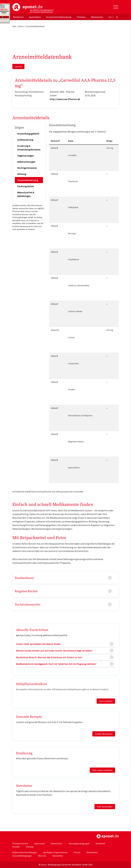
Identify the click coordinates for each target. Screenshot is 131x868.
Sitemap (30, 847)
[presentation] (117, 17)
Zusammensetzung (28, 180)
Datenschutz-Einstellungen (25, 852)
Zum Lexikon (106, 701)
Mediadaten (92, 852)
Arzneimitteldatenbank (59, 17)
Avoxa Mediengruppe (22, 856)
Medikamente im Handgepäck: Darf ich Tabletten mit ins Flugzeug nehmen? (56, 664)
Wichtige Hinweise (27, 168)
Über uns (42, 856)
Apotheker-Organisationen (55, 852)
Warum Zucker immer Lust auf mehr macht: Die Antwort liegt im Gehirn (54, 651)
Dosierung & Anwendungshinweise (29, 148)
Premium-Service (20, 843)
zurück (18, 66)
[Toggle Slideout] (116, 7)
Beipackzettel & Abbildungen (26, 194)
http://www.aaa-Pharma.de (65, 99)
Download (100, 843)
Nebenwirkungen (26, 162)
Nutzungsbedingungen (79, 843)
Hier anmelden (105, 807)
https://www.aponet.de (108, 836)
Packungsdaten (26, 186)
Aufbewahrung (25, 140)
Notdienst (18, 17)
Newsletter (97, 17)
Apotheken (35, 17)
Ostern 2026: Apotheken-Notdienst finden (38, 644)
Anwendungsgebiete (28, 134)
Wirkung (22, 174)
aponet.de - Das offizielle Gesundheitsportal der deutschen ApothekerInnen (33, 8)
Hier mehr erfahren (102, 770)
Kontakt (16, 847)
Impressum (40, 843)
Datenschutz (57, 843)
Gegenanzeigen (26, 156)
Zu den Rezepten (104, 734)
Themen (81, 17)
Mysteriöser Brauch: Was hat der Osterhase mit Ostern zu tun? (49, 657)
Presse (77, 852)
